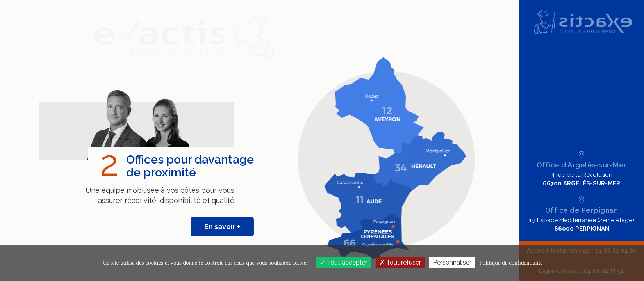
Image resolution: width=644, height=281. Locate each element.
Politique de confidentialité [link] (511, 263)
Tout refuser (400, 262)
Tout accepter (344, 262)
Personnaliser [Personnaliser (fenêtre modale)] (452, 262)
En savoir (219, 227)
